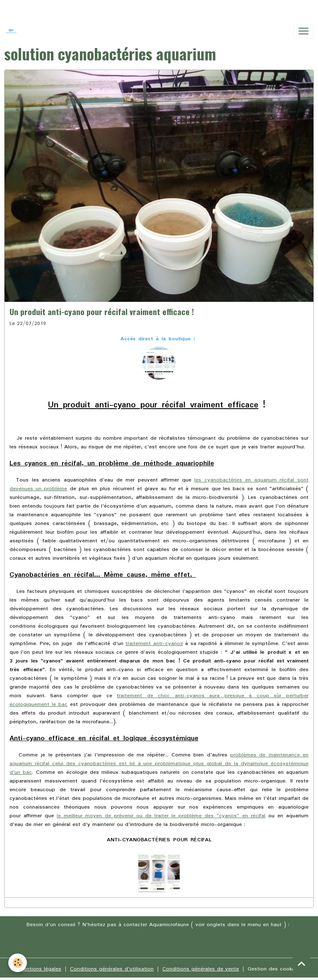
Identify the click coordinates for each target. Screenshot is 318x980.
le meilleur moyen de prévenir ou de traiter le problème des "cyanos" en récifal (161, 816)
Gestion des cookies (273, 969)
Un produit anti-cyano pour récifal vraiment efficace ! (102, 312)
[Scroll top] (301, 963)
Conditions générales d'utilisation (112, 969)
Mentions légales (40, 969)
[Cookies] (18, 963)
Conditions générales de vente (201, 969)
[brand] (13, 31)
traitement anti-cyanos (154, 644)
